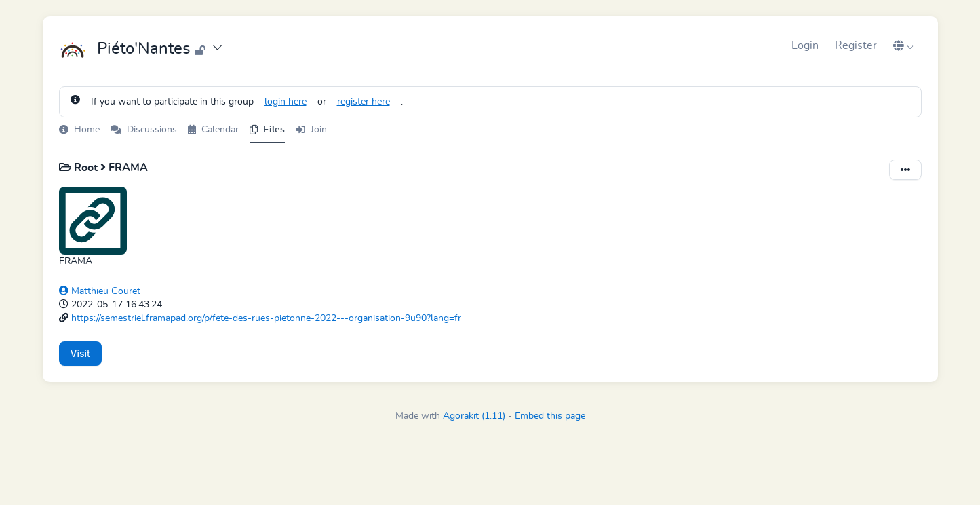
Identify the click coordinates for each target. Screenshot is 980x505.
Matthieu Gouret (100, 291)
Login (805, 45)
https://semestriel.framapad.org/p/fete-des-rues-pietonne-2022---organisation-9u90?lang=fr (266, 318)
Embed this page (550, 416)
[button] (903, 45)
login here (286, 102)
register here (364, 102)
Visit (80, 353)
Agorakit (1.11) (474, 416)
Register (856, 45)
